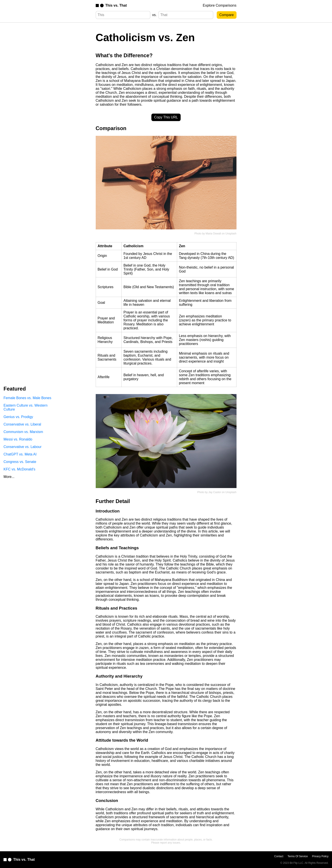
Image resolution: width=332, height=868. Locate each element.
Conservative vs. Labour (23, 447)
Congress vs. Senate (20, 462)
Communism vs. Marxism (23, 432)
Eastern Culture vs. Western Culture (26, 407)
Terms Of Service (298, 856)
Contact (279, 856)
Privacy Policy (320, 856)
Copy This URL (166, 117)
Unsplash (231, 234)
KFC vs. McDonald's (19, 469)
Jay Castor (215, 492)
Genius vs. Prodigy (18, 417)
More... (9, 477)
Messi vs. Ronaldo (18, 439)
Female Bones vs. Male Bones (27, 398)
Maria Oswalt (213, 234)
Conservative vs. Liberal (22, 424)
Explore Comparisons (220, 5)
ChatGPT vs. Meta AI (20, 454)
